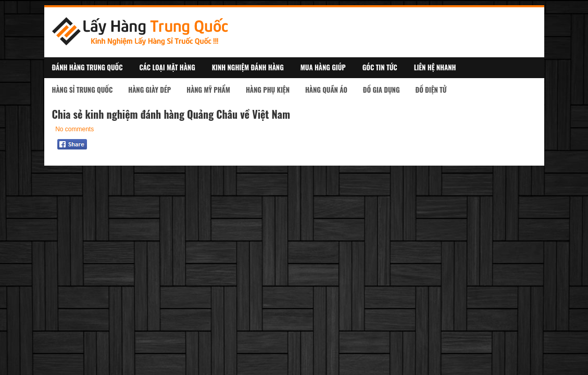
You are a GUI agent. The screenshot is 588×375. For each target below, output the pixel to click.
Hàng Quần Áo (326, 90)
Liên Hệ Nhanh (435, 67)
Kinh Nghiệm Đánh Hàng (248, 67)
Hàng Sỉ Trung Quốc (83, 90)
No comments (74, 129)
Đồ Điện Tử (431, 90)
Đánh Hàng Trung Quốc (87, 67)
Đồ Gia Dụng (381, 90)
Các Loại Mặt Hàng (167, 67)
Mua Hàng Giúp (323, 67)
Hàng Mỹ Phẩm (208, 90)
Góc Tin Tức (380, 67)
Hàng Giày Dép (149, 90)
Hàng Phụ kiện (268, 90)
